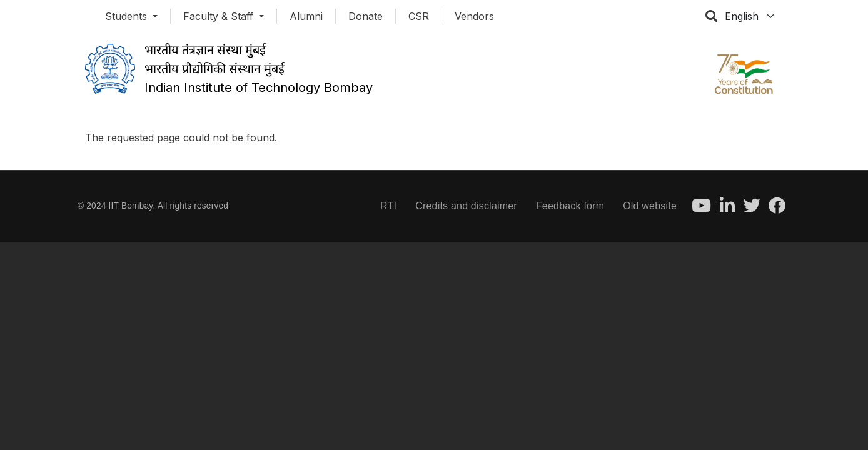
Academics (275, 122)
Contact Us (732, 122)
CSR (419, 16)
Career (571, 122)
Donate (366, 16)
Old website (650, 206)
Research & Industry (473, 122)
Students (128, 16)
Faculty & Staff (220, 16)
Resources (648, 122)
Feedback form (570, 206)
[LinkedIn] (727, 209)
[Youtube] (701, 209)
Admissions (364, 122)
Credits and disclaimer (466, 206)
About (113, 122)
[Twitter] (752, 209)
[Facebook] (777, 209)
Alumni (306, 16)
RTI (388, 206)
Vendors (474, 16)
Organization (192, 122)
